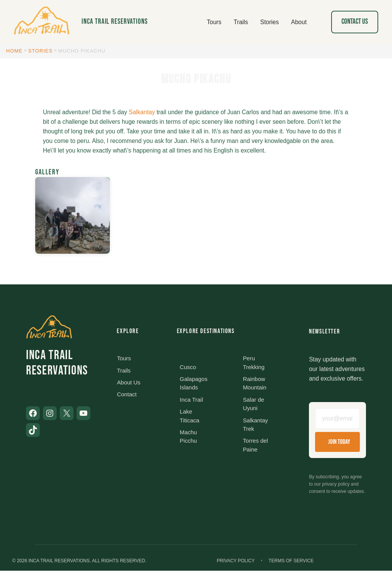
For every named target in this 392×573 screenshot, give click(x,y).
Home (14, 51)
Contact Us (355, 22)
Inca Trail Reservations (115, 22)
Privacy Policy (236, 563)
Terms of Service (291, 563)
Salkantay (142, 112)
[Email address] (337, 419)
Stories (41, 51)
